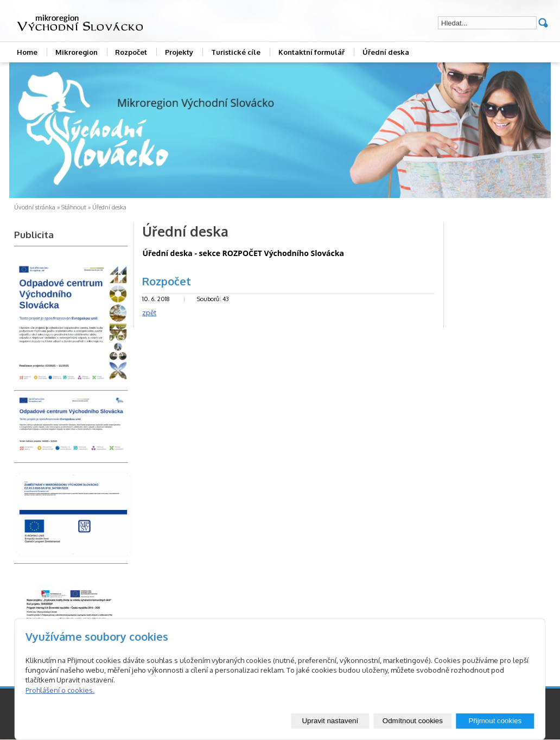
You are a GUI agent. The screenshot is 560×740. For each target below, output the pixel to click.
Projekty (179, 52)
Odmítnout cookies (413, 721)
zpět (149, 312)
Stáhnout (74, 207)
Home (27, 52)
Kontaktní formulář (311, 52)
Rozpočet (131, 52)
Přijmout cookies (495, 721)
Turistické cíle (236, 52)
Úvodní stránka (35, 207)
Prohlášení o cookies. (60, 690)
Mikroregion (77, 52)
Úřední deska (386, 52)
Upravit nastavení (330, 721)
